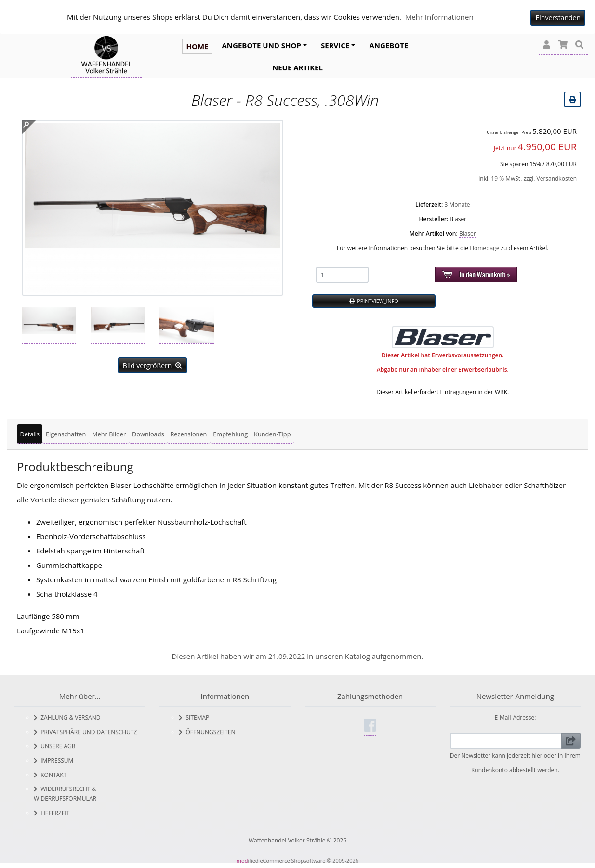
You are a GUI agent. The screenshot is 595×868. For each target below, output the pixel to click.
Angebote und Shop (262, 45)
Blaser (468, 233)
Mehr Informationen (439, 17)
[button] (547, 45)
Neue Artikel (297, 67)
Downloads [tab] (148, 434)
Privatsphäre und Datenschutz (85, 732)
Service (335, 45)
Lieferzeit (52, 813)
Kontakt (50, 775)
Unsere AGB (55, 746)
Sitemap (194, 717)
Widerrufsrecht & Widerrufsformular (65, 794)
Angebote (389, 45)
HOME (197, 46)
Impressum (53, 760)
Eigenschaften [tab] (66, 434)
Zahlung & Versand (67, 717)
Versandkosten (556, 178)
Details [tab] (30, 434)
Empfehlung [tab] (230, 434)
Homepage (484, 248)
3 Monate (457, 204)
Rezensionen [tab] (188, 434)
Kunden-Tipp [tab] (272, 434)
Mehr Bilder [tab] (109, 434)
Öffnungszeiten (207, 732)
